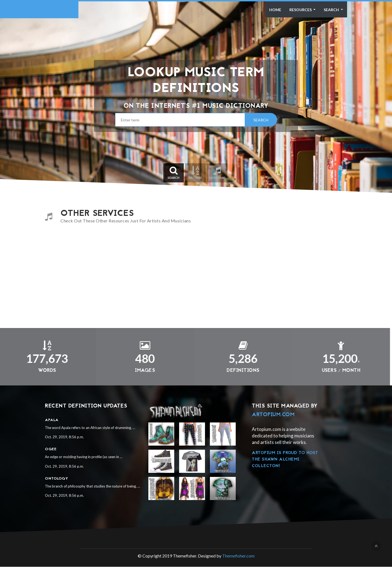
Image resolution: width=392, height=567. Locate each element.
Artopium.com (273, 415)
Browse (195, 173)
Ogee (51, 450)
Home (275, 10)
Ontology (56, 479)
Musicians (217, 173)
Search (332, 10)
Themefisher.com (238, 556)
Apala (52, 420)
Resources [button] (301, 10)
